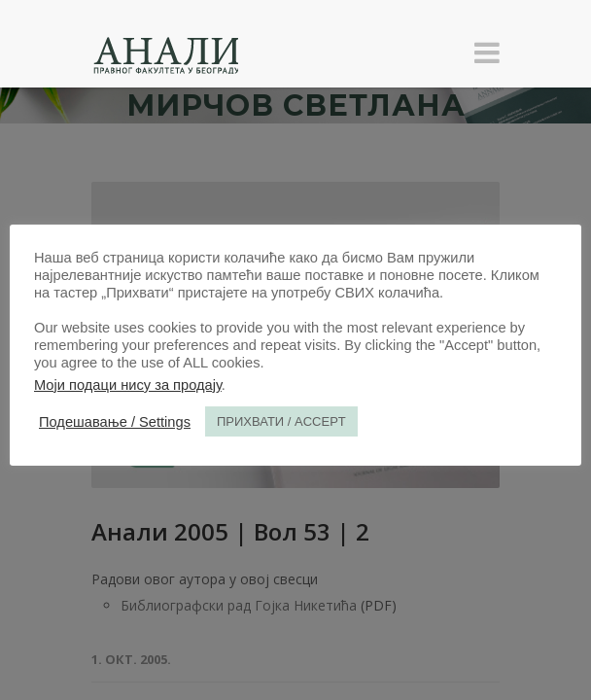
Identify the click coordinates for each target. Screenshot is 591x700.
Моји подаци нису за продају (128, 385)
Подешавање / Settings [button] (115, 422)
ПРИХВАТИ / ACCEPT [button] (281, 421)
